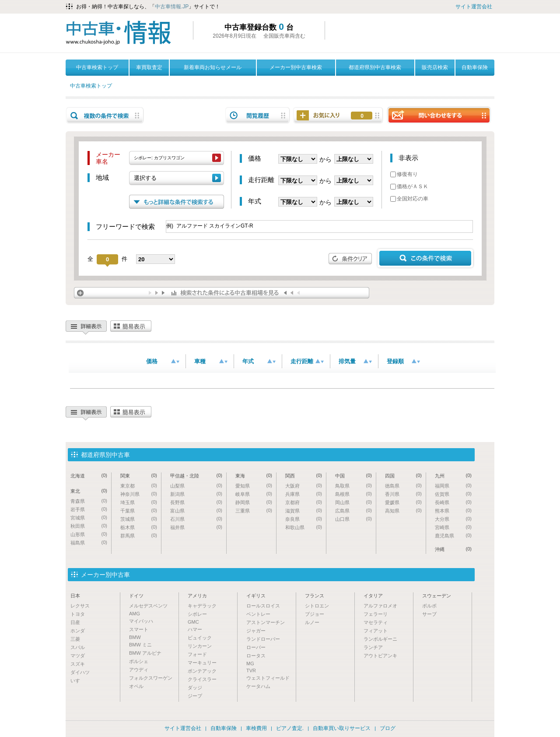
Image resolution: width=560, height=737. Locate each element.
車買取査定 (149, 67)
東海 (254, 476)
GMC (193, 622)
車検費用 (256, 728)
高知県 (403, 511)
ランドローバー (263, 639)
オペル (136, 686)
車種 (211, 361)
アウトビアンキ (380, 656)
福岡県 (453, 486)
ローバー (256, 647)
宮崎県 (453, 527)
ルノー (312, 622)
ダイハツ (80, 672)
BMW (135, 637)
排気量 (355, 361)
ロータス (256, 656)
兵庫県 (304, 494)
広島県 (353, 511)
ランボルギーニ (380, 639)
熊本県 (453, 511)
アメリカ (197, 596)
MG (250, 663)
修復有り (404, 174)
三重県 (254, 511)
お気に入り (362, 116)
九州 (453, 476)
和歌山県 (304, 527)
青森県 (89, 501)
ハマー (195, 629)
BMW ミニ (140, 645)
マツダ (78, 656)
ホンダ (78, 631)
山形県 (89, 534)
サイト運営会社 (474, 7)
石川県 (196, 519)
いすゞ (78, 681)
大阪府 (304, 486)
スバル (78, 647)
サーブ (429, 614)
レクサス (80, 606)
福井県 (196, 527)
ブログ (388, 728)
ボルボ (429, 606)
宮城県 (89, 518)
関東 (139, 476)
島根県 (353, 494)
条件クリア (350, 259)
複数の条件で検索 (105, 115)
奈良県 (304, 519)
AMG (135, 614)
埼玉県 (139, 502)
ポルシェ (139, 661)
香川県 (403, 494)
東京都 (139, 486)
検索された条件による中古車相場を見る (222, 293)
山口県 (353, 519)
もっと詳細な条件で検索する (177, 202)
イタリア (373, 596)
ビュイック (200, 638)
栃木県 (139, 527)
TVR (251, 670)
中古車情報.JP (172, 7)
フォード (197, 654)
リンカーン (200, 646)
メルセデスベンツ (148, 606)
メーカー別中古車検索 (296, 67)
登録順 (403, 361)
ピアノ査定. (290, 728)
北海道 (89, 476)
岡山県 (353, 502)
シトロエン (317, 606)
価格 (163, 361)
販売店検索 (435, 67)
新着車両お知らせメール (213, 67)
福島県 (89, 542)
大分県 (453, 519)
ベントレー (258, 614)
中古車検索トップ (97, 67)
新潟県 (196, 494)
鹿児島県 (453, 535)
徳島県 (403, 486)
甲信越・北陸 (196, 476)
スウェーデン (437, 596)
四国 (403, 476)
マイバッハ (141, 621)
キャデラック (202, 606)
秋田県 (89, 526)
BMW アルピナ (145, 653)
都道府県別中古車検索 (375, 67)
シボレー (197, 614)
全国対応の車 (409, 199)
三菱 (75, 639)
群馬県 (139, 535)
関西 (304, 476)
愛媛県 (403, 502)
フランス (315, 596)
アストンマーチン (266, 622)
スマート (139, 629)
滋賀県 (304, 511)
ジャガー (256, 631)
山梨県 (196, 486)
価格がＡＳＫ (409, 186)
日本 (75, 596)
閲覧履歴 (258, 115)
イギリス (256, 596)
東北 (89, 491)
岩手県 (89, 509)
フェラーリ (376, 614)
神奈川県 (139, 494)
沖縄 (453, 549)
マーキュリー (202, 663)
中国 (353, 476)
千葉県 (139, 511)
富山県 (196, 511)
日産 (75, 622)
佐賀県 (453, 494)
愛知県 (254, 486)
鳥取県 (353, 486)
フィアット (376, 631)
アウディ (139, 670)
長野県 (196, 502)
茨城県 (139, 519)
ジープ (195, 696)
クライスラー (202, 679)
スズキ (78, 664)
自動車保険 (475, 67)
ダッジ (195, 688)
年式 (259, 361)
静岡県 (254, 502)
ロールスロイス (263, 606)
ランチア (373, 647)
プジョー (315, 614)
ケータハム (258, 686)
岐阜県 (254, 494)
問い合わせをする (439, 115)
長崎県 (453, 502)
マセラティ (376, 622)
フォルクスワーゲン (151, 678)
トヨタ (78, 614)
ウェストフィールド (268, 678)
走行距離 (307, 361)
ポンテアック (202, 671)
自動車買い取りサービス (342, 728)
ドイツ (136, 596)
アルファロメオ (380, 606)
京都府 (304, 502)
